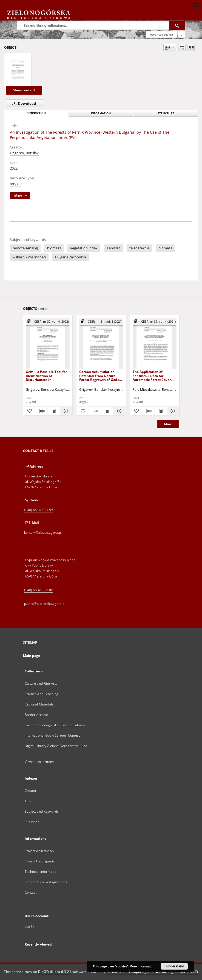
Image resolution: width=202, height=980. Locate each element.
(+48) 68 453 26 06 (39, 590)
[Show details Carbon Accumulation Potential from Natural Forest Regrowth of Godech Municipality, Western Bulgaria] (119, 411)
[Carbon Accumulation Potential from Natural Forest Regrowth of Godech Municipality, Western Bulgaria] (101, 344)
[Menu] (196, 4)
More (168, 424)
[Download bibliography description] (41, 411)
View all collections (39, 762)
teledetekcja (139, 248)
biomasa (165, 248)
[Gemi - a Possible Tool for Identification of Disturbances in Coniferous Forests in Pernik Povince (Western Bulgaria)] (48, 344)
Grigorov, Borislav (24, 153)
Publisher (32, 822)
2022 (14, 168)
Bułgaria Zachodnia (71, 257)
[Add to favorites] (182, 48)
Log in (29, 926)
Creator (31, 791)
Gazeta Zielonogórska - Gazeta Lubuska (56, 725)
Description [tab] (36, 113)
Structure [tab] (166, 113)
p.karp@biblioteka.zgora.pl (45, 604)
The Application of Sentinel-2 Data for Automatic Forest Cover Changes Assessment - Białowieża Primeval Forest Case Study (152, 376)
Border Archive (36, 715)
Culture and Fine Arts (41, 683)
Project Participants (40, 861)
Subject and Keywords (42, 811)
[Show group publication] (48, 322)
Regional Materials (39, 704)
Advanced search (162, 34)
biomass (54, 248)
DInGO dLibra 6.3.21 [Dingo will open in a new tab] (55, 972)
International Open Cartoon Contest (52, 735)
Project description (39, 851)
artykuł (16, 184)
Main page (32, 656)
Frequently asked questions (46, 882)
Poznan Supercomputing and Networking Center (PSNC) (152, 972)
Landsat (113, 248)
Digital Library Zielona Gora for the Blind (56, 746)
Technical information (42, 872)
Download (23, 103)
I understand (174, 966)
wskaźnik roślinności (29, 257)
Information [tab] (101, 113)
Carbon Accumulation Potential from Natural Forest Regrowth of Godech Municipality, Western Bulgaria (101, 376)
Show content (24, 90)
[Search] (177, 25)
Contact (31, 892)
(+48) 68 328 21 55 (39, 510)
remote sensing (25, 248)
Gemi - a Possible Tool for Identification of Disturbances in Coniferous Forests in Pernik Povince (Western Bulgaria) (46, 376)
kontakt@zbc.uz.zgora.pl (43, 533)
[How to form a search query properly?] (182, 34)
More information (142, 966)
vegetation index (84, 248)
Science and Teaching (42, 694)
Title (28, 801)
